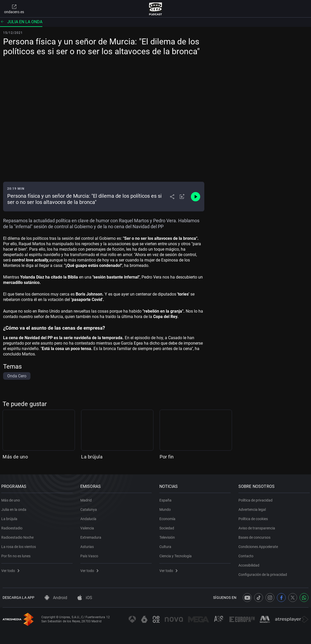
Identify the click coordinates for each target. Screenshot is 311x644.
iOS (85, 598)
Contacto (247, 554)
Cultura (167, 545)
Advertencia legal (253, 508)
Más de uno (15, 457)
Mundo (166, 508)
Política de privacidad (257, 498)
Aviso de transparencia (258, 526)
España (167, 498)
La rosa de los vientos (20, 545)
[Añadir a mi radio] (182, 197)
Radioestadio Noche (19, 536)
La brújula (92, 457)
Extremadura (92, 536)
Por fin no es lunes (17, 554)
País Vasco (91, 554)
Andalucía (90, 517)
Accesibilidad (250, 563)
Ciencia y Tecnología (177, 554)
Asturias (88, 545)
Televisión (168, 536)
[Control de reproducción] (196, 197)
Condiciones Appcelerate (259, 545)
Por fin (167, 457)
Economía (169, 517)
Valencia (88, 526)
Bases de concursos (256, 536)
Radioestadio (13, 526)
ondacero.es (14, 9)
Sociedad (168, 526)
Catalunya (90, 508)
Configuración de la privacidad (264, 573)
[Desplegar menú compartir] (172, 197)
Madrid (87, 498)
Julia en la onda (21, 22)
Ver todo (12, 569)
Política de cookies (254, 517)
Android (56, 598)
